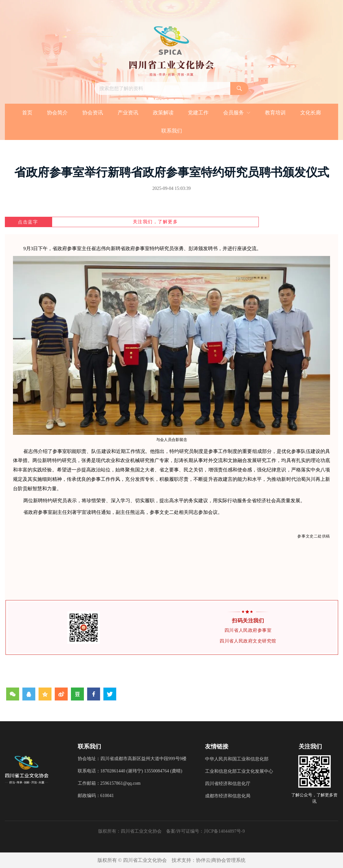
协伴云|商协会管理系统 (221, 860)
